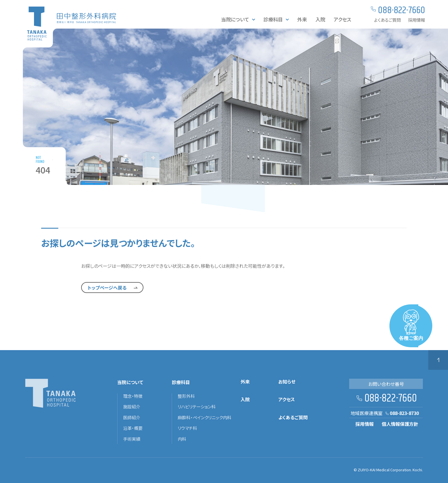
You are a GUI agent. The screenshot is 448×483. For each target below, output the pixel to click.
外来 (302, 19)
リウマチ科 (187, 428)
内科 (182, 439)
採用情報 (417, 20)
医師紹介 (132, 418)
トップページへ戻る (107, 288)
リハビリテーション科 (197, 407)
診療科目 (273, 19)
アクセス (342, 19)
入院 (320, 19)
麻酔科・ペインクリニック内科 (205, 418)
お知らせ (287, 382)
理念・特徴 (133, 396)
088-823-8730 (404, 413)
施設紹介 (132, 407)
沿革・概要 (133, 428)
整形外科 (186, 396)
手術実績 (132, 439)
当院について (235, 19)
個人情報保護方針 (400, 424)
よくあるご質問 (387, 20)
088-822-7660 (391, 399)
